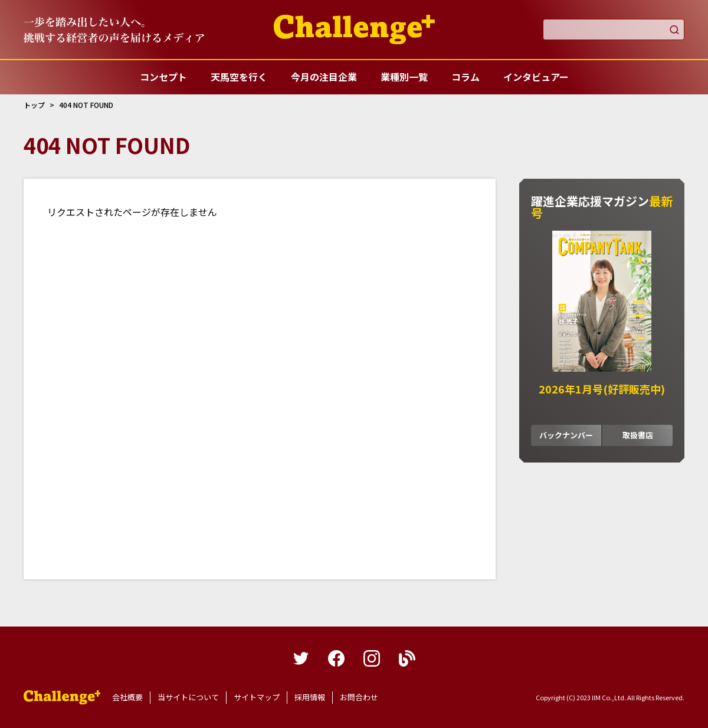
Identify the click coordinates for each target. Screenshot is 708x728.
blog (407, 658)
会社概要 (127, 697)
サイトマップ (257, 697)
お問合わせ (359, 697)
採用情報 (310, 697)
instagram (372, 658)
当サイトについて (188, 697)
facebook (336, 658)
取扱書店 (638, 435)
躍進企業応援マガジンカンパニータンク (62, 697)
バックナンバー (566, 435)
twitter (301, 658)
